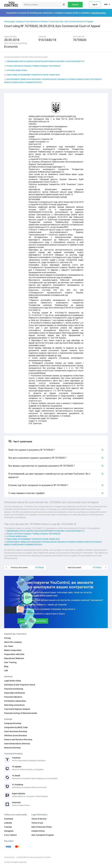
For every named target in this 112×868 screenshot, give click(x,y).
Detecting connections (14, 705)
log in (95, 4)
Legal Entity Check (13, 681)
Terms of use (37, 823)
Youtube (8, 827)
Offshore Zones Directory (16, 735)
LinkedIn (8, 823)
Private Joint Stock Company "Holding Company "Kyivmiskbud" (34, 66)
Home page (9, 22)
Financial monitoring (14, 689)
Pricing (7, 638)
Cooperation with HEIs (14, 654)
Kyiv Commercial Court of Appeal (79, 22)
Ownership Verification (15, 693)
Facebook (9, 819)
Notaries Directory (12, 748)
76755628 (39, 567)
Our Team (9, 646)
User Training (10, 662)
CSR (6, 670)
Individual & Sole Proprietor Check (20, 685)
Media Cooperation (13, 650)
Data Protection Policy (42, 827)
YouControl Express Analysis (17, 709)
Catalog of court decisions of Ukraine (32, 22)
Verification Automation (15, 701)
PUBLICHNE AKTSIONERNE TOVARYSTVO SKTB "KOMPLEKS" (33, 75)
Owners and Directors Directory (18, 740)
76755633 (97, 567)
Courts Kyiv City (56, 22)
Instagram (9, 831)
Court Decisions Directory (16, 731)
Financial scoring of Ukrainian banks (21, 713)
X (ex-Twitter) (10, 835)
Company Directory (13, 723)
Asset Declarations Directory (17, 744)
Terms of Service (39, 819)
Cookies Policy (38, 831)
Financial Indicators (13, 697)
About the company (13, 642)
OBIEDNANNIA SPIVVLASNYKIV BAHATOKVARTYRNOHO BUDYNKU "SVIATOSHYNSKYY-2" (46, 61)
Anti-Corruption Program (43, 835)
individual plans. (99, 13)
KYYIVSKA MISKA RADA (17, 70)
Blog (6, 666)
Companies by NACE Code (16, 727)
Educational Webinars (14, 658)
